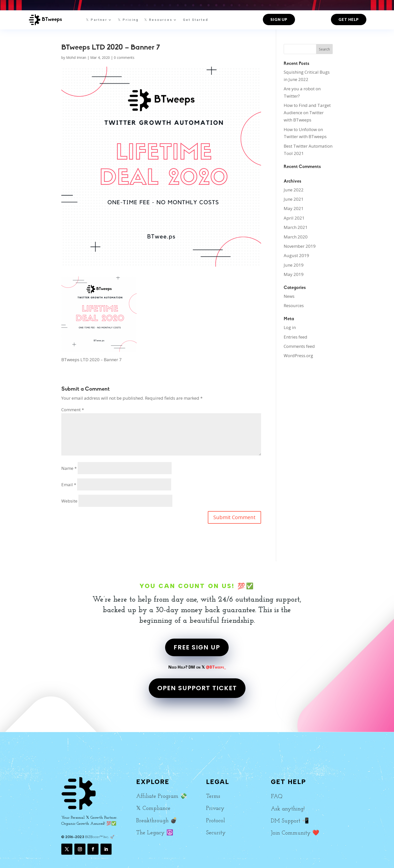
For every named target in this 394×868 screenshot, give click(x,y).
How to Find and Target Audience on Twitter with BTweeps (307, 113)
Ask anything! (288, 809)
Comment (73, 410)
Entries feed (295, 337)
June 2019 (294, 265)
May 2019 (294, 274)
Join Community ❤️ (295, 833)
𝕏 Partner (97, 20)
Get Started (196, 20)
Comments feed (299, 346)
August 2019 (296, 255)
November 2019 (300, 246)
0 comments (124, 57)
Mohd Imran (76, 57)
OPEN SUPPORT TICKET (197, 688)
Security (216, 833)
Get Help (349, 19)
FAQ (277, 797)
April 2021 (294, 218)
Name (69, 468)
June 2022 (294, 190)
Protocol (215, 821)
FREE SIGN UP (197, 647)
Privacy (215, 809)
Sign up (279, 19)
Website (69, 501)
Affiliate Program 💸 (162, 796)
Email (69, 485)
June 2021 (294, 199)
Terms (213, 796)
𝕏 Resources (158, 20)
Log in (290, 327)
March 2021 (296, 227)
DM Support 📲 (290, 821)
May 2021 (294, 208)
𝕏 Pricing (128, 20)
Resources (294, 305)
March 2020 (296, 237)
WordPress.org (298, 356)
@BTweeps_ (216, 667)
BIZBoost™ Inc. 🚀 (100, 837)
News (289, 296)
